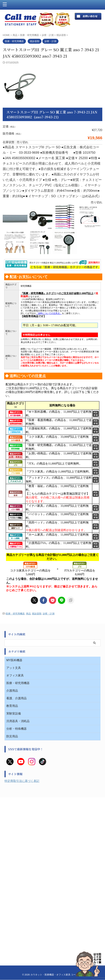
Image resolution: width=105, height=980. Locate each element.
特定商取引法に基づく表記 (22, 781)
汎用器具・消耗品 (18, 721)
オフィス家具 (15, 675)
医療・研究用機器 (15, 614)
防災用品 (12, 736)
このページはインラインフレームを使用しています (52, 425)
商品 (28, 614)
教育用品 (12, 706)
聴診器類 (37, 614)
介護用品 (12, 691)
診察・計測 (49, 614)
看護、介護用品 (16, 698)
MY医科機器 (14, 660)
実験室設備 (14, 713)
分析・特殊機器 (16, 729)
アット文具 (14, 668)
